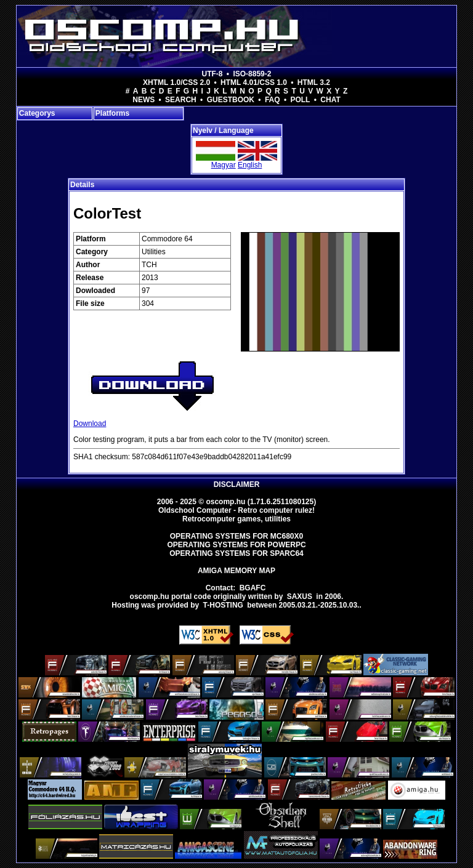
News (144, 100)
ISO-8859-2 (252, 74)
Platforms (112, 113)
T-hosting (223, 605)
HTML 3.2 (314, 82)
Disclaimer (237, 484)
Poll (300, 100)
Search (181, 100)
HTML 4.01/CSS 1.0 (254, 82)
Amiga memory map (236, 571)
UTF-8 (212, 74)
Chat (330, 100)
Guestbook (231, 100)
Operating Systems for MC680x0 (237, 536)
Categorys (37, 113)
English (250, 165)
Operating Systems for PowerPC (236, 545)
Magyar (224, 165)
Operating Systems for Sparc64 (236, 553)
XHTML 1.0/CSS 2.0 (176, 82)
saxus (300, 597)
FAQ (273, 100)
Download (90, 424)
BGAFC (253, 588)
